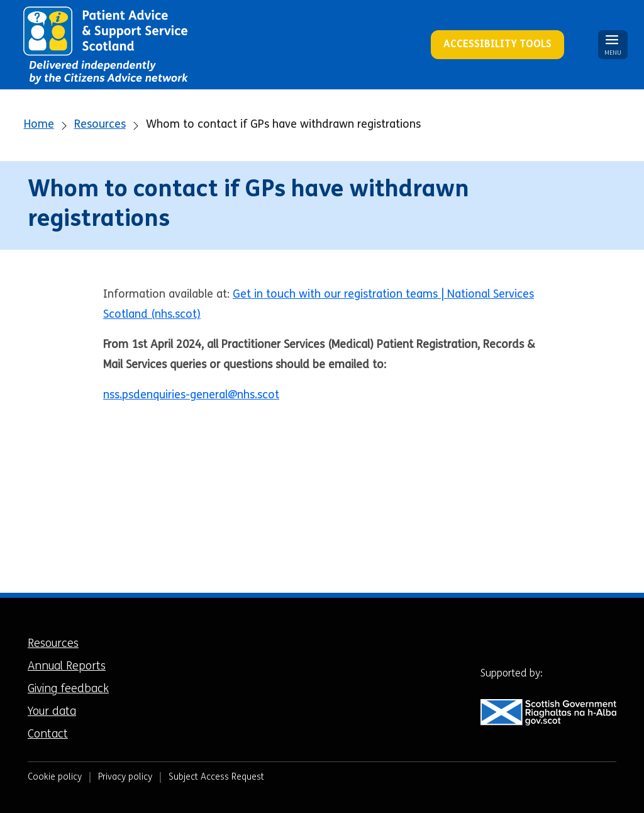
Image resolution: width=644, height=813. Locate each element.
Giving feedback (68, 689)
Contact (48, 735)
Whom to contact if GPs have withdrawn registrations (283, 125)
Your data (52, 712)
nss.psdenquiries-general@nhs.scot (191, 395)
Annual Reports (67, 667)
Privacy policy (125, 777)
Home (39, 125)
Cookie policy (55, 777)
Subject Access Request (216, 777)
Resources (100, 125)
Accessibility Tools (497, 45)
